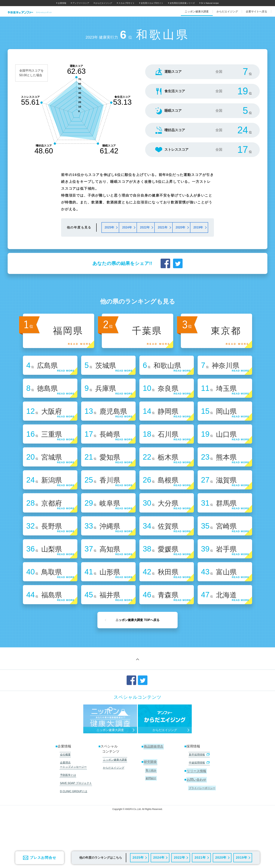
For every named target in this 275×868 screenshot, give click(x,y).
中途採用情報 (199, 794)
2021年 (200, 857)
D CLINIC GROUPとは (73, 820)
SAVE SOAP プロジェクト (75, 813)
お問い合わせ (197, 810)
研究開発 (150, 794)
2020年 (221, 857)
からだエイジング (104, 3)
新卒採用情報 (199, 787)
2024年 (159, 857)
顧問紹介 (150, 809)
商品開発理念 (154, 779)
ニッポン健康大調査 (114, 792)
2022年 (179, 857)
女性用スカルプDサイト (152, 3)
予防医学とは (67, 805)
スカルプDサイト (127, 3)
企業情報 (62, 3)
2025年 (138, 857)
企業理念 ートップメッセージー (73, 796)
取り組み (150, 802)
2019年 (241, 857)
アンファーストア (81, 3)
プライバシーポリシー (201, 818)
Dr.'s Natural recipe (210, 3)
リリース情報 (197, 802)
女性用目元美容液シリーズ (182, 3)
